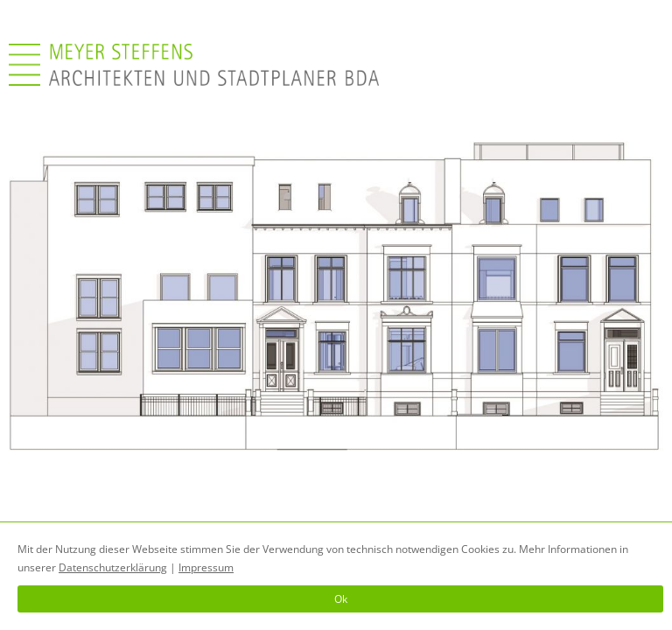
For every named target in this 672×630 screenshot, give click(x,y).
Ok (341, 599)
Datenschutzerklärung (113, 567)
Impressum (206, 567)
